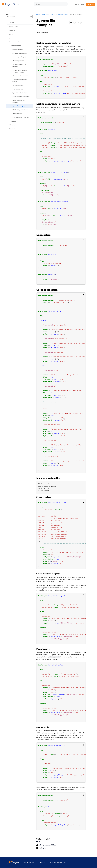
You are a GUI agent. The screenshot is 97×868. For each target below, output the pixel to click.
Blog (82, 4)
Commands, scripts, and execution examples (20, 71)
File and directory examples (21, 76)
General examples (18, 49)
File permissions (17, 114)
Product (76, 4)
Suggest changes (76, 23)
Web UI (11, 34)
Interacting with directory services (20, 81)
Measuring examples (18, 61)
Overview (12, 23)
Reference (12, 125)
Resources (12, 129)
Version (8, 14)
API (10, 38)
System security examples (20, 93)
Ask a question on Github (46, 845)
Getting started (13, 26)
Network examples (18, 89)
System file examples (19, 106)
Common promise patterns (20, 57)
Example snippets (16, 46)
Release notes (13, 30)
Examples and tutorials (15, 42)
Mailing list (41, 848)
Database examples (18, 85)
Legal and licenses (28, 862)
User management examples (21, 117)
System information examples (21, 97)
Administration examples (20, 53)
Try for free (90, 4)
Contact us (41, 862)
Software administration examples (19, 65)
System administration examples (19, 101)
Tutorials (13, 121)
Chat (39, 842)
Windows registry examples (20, 110)
